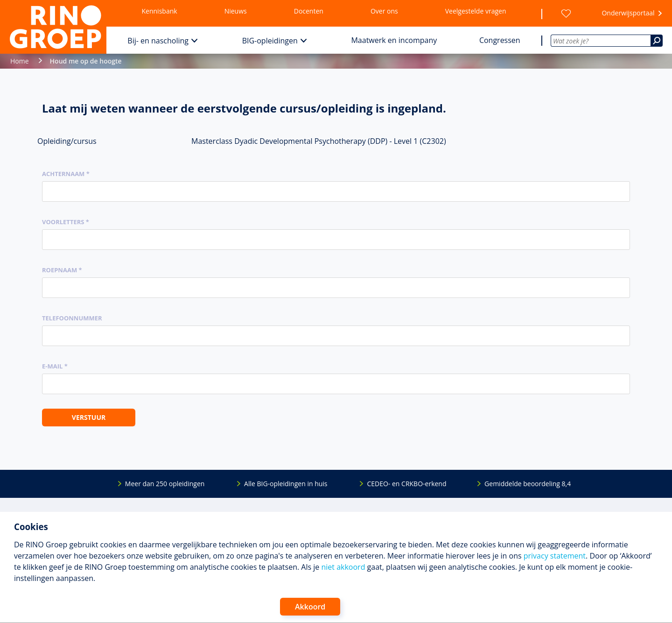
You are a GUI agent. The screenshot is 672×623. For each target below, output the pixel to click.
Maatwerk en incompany (394, 40)
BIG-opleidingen (270, 41)
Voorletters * (66, 222)
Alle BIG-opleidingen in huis (286, 484)
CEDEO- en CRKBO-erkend (406, 484)
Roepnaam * (62, 270)
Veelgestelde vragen (476, 11)
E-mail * (55, 366)
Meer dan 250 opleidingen (165, 484)
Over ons (384, 11)
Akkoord (310, 607)
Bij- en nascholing (158, 41)
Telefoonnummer (72, 318)
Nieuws (236, 11)
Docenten (309, 11)
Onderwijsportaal (628, 13)
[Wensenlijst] (566, 14)
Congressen (500, 40)
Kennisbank (160, 11)
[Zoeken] (657, 41)
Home (20, 61)
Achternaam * (66, 174)
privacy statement (555, 556)
